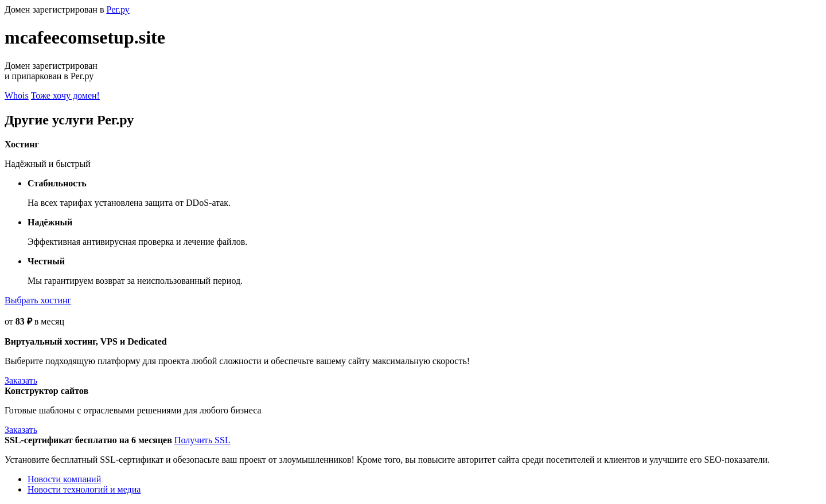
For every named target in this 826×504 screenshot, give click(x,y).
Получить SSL (202, 440)
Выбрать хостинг (38, 300)
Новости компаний (64, 479)
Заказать (21, 380)
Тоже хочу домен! (65, 95)
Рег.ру (118, 9)
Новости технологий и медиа (84, 489)
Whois (17, 95)
